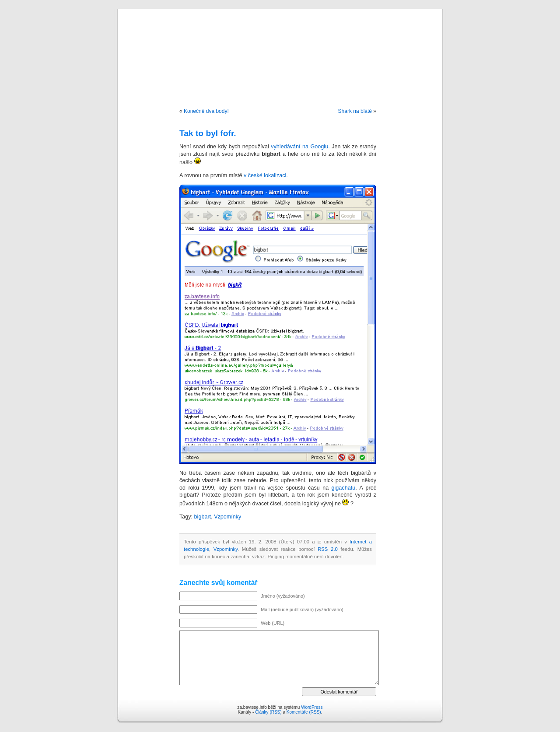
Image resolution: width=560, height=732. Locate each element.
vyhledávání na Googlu (299, 147)
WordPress (312, 707)
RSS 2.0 (328, 549)
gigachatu (344, 488)
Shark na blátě (355, 111)
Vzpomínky (227, 517)
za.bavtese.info (280, 49)
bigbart (203, 517)
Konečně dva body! (206, 111)
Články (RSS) (268, 712)
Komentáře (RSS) (304, 712)
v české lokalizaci (265, 175)
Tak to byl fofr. (208, 133)
